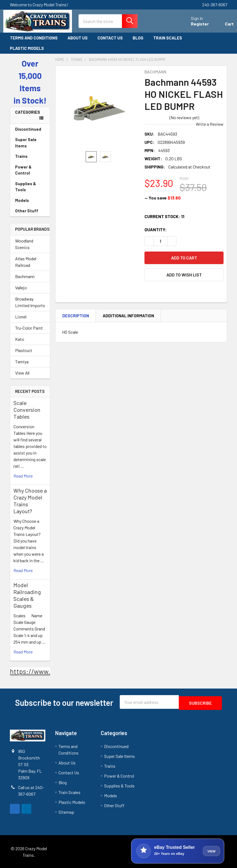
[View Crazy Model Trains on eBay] (178, 850)
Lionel (21, 317)
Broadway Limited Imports (30, 303)
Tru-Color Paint (29, 328)
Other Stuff (30, 211)
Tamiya (22, 362)
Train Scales (170, 38)
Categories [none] (28, 113)
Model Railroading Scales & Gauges (27, 596)
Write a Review (210, 125)
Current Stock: (164, 217)
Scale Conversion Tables (27, 410)
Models (30, 201)
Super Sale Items (30, 143)
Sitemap (66, 811)
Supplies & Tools (30, 187)
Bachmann (25, 277)
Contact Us (110, 38)
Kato (20, 340)
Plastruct (24, 351)
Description (76, 316)
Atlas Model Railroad (26, 262)
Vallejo (21, 288)
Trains (30, 157)
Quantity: (156, 230)
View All (22, 373)
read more (23, 476)
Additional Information (128, 316)
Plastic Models (29, 49)
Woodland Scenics (24, 245)
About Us (78, 38)
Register (193, 25)
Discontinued (28, 130)
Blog (138, 38)
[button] (184, 275)
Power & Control (30, 171)
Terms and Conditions (34, 38)
